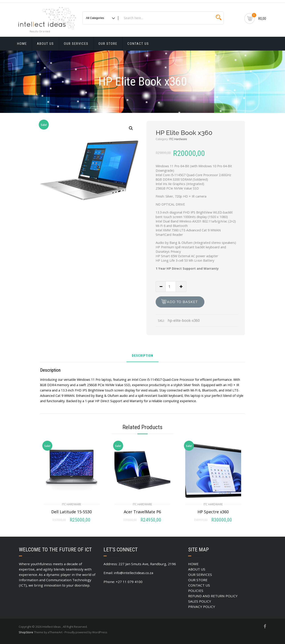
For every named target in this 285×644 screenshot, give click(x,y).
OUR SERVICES (76, 44)
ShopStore (26, 632)
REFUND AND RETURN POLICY (213, 596)
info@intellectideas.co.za (133, 573)
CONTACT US (138, 44)
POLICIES (196, 591)
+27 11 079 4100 (129, 582)
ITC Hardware (178, 139)
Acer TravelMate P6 (142, 512)
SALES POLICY (200, 601)
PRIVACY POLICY (202, 607)
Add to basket (182, 302)
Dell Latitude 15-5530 (71, 512)
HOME (22, 44)
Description (142, 356)
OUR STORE (108, 44)
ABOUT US (45, 44)
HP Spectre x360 (213, 512)
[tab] (142, 358)
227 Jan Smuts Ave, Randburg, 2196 (147, 564)
